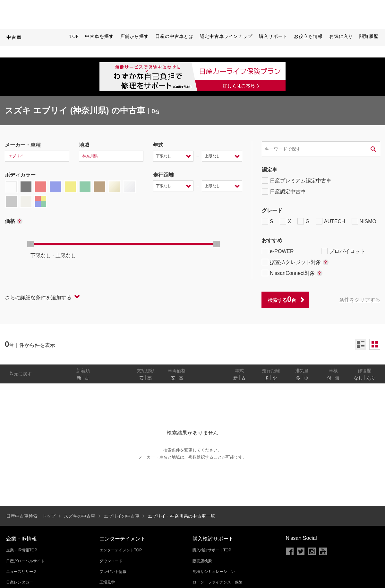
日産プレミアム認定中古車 (297, 180)
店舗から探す (135, 36)
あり (371, 378)
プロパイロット (343, 251)
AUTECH (331, 221)
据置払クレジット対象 (295, 262)
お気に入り (341, 36)
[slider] (30, 244)
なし (358, 378)
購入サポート (273, 36)
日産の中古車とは (174, 36)
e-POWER (278, 251)
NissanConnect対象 (292, 273)
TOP (74, 36)
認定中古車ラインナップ (226, 36)
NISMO (364, 221)
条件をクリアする (360, 300)
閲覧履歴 (369, 36)
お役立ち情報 (308, 36)
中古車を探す (99, 36)
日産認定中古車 (284, 191)
